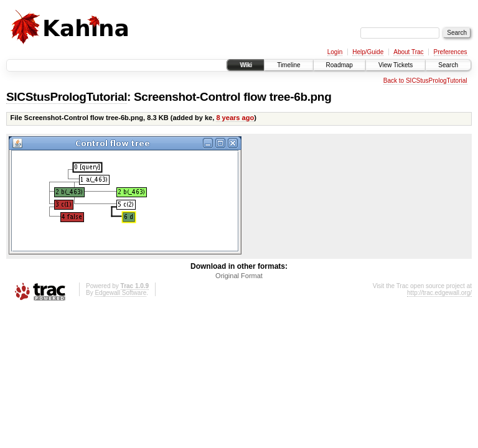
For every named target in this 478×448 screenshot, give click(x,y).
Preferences (451, 52)
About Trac (408, 52)
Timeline (288, 65)
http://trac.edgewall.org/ (439, 293)
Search (448, 65)
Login (335, 52)
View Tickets (396, 65)
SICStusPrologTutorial (67, 97)
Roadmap (340, 65)
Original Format (239, 276)
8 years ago (235, 118)
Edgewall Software (120, 293)
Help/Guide (368, 52)
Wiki (246, 65)
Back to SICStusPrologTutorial (425, 81)
